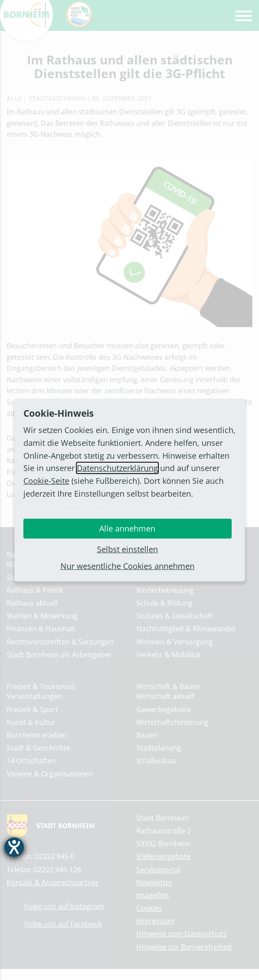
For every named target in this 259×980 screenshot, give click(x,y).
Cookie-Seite (46, 481)
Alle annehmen (127, 528)
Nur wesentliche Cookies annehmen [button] (128, 566)
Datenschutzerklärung (117, 468)
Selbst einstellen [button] (128, 549)
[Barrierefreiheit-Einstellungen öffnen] (14, 847)
